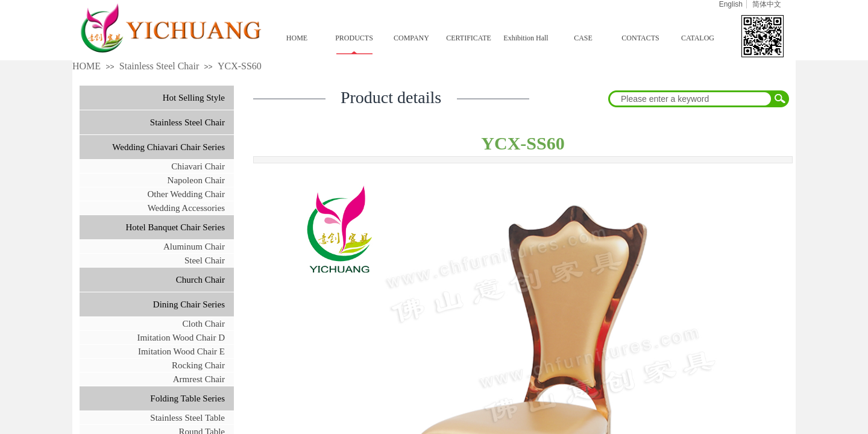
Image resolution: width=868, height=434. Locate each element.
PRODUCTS (354, 38)
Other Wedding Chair (187, 194)
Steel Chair (205, 260)
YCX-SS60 (240, 66)
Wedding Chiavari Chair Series (168, 147)
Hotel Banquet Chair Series (175, 227)
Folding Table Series (187, 398)
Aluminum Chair (194, 247)
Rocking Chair (198, 365)
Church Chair (200, 280)
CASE (583, 38)
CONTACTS (640, 38)
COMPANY (411, 38)
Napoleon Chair (196, 180)
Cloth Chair (204, 324)
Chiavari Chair (198, 166)
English (731, 4)
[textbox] (691, 99)
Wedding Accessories (186, 208)
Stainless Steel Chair (159, 66)
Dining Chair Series (189, 304)
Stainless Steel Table (187, 418)
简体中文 (767, 4)
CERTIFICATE (469, 38)
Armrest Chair (199, 379)
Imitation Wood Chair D (181, 338)
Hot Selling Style (194, 98)
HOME (297, 38)
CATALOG (698, 38)
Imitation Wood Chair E (181, 351)
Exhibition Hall (526, 38)
